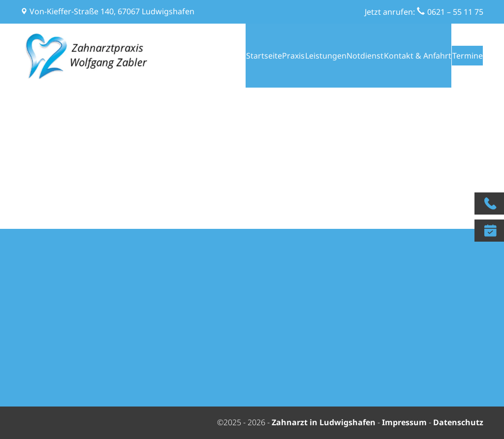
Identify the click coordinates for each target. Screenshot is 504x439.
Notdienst (348, 56)
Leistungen (303, 56)
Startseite (228, 56)
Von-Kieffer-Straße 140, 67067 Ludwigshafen (112, 11)
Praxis (264, 56)
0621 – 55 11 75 (455, 12)
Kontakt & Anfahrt (404, 56)
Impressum (404, 422)
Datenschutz (458, 422)
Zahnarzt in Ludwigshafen (325, 422)
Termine (464, 56)
